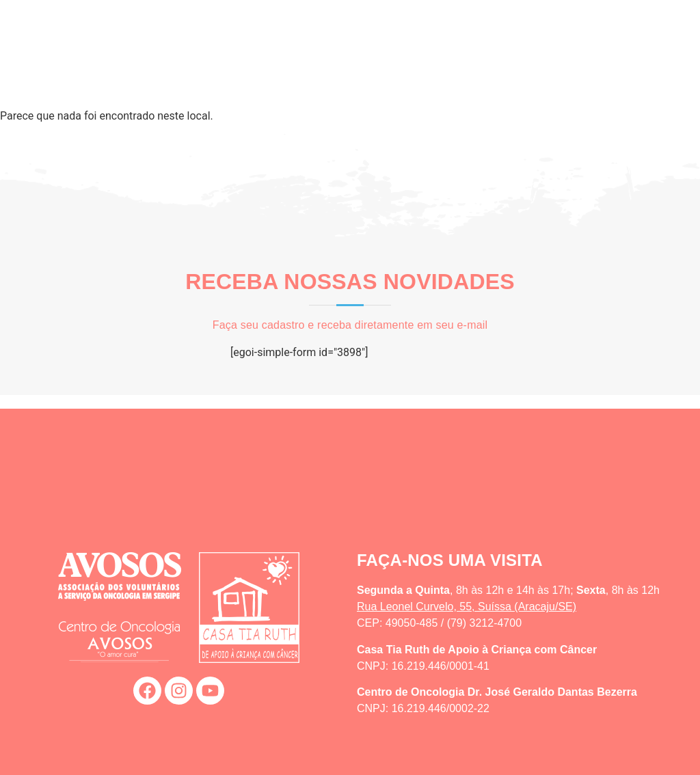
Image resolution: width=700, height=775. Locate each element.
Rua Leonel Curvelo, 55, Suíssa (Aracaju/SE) (467, 607)
